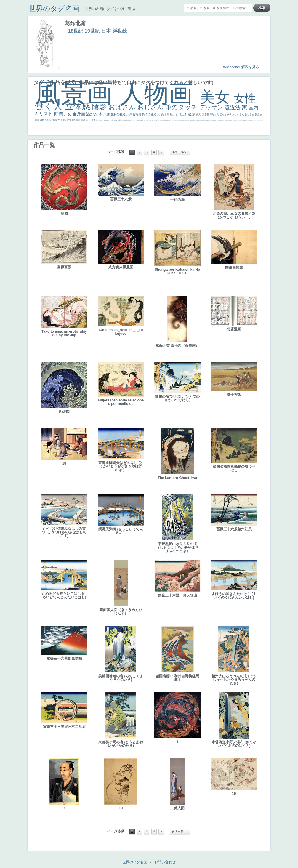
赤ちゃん (214, 114)
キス (213, 120)
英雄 (181, 120)
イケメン (133, 120)
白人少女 (102, 126)
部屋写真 (166, 120)
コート (138, 126)
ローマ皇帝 (158, 126)
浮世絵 (120, 31)
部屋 (216, 120)
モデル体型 (162, 120)
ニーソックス (134, 126)
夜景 (159, 120)
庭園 (215, 120)
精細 (39, 126)
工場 (224, 120)
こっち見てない (89, 126)
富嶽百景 (74, 126)
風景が (35, 126)
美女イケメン (66, 126)
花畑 (151, 120)
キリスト (44, 114)
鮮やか (176, 120)
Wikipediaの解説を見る (241, 67)
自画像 (116, 120)
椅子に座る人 (151, 114)
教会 (257, 114)
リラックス (238, 120)
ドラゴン (78, 126)
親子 (113, 126)
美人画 (252, 120)
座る (86, 126)
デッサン (212, 107)
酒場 (58, 126)
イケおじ (140, 126)
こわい (137, 126)
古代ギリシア (195, 120)
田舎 (42, 120)
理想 (68, 126)
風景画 (77, 93)
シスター (103, 126)
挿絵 (123, 126)
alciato (98, 126)
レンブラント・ (126, 126)
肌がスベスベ (100, 120)
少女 (87, 120)
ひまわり (73, 126)
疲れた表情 (203, 120)
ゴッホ (41, 126)
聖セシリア (92, 126)
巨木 (225, 120)
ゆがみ (65, 126)
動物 (82, 120)
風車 (159, 126)
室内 (254, 108)
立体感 (79, 107)
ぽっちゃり (226, 114)
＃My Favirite (244, 120)
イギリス (37, 126)
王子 (239, 120)
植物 (112, 120)
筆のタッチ (182, 107)
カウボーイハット (254, 120)
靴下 (143, 126)
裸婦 (114, 126)
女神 (109, 126)
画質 (87, 126)
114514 (107, 126)
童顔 (76, 126)
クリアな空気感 (148, 126)
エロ (153, 126)
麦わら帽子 (54, 126)
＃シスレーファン (42, 126)
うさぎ (200, 120)
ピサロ (116, 126)
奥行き (112, 126)
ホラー (156, 126)
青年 (226, 120)
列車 (63, 126)
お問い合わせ (165, 862)
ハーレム (108, 126)
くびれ (46, 126)
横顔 (164, 114)
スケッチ (124, 120)
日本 (106, 31)
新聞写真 (69, 126)
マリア (92, 120)
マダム (84, 126)
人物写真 (79, 126)
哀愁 (101, 126)
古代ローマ (188, 120)
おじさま (250, 114)
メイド (256, 120)
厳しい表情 (240, 120)
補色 (208, 120)
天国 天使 (250, 120)
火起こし (113, 126)
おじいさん (238, 114)
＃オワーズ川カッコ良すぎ (261, 120)
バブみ (143, 126)
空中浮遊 (76, 126)
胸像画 (192, 120)
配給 (84, 126)
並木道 (55, 120)
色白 (91, 126)
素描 (220, 120)
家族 (183, 120)
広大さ (174, 114)
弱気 (40, 126)
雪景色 (120, 120)
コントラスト (56, 126)
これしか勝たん (154, 126)
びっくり (148, 120)
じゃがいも (151, 126)
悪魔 (68, 126)
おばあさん (195, 114)
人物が (146, 126)
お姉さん (49, 120)
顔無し (257, 120)
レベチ (51, 126)
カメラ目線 (206, 120)
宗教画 (142, 120)
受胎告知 (119, 126)
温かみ (93, 114)
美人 (129, 126)
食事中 (96, 126)
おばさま (109, 120)
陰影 (100, 107)
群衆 (124, 126)
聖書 (245, 120)
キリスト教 (71, 120)
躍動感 (136, 126)
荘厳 (145, 120)
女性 (245, 99)
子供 (53, 126)
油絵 (179, 120)
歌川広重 (64, 126)
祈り (47, 126)
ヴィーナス (100, 126)
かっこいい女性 (94, 126)
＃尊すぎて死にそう (235, 120)
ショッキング (145, 126)
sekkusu (128, 126)
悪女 (44, 126)
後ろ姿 (206, 114)
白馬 (93, 126)
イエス (49, 126)
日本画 (198, 120)
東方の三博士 (105, 126)
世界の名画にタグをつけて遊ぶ (110, 9)
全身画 (79, 114)
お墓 (139, 126)
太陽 (228, 120)
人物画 (160, 94)
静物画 (78, 120)
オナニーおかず (258, 120)
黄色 (136, 126)
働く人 (50, 106)
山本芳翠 (97, 126)
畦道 (124, 126)
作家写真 (156, 120)
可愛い (115, 126)
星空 (80, 126)
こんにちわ (218, 120)
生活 (48, 126)
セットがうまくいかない (247, 120)
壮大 (229, 120)
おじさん (151, 107)
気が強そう (157, 126)
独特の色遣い (120, 114)
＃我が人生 (60, 126)
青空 (223, 120)
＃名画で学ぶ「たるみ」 (131, 126)
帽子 (241, 120)
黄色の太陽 (149, 126)
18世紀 (76, 31)
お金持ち (82, 126)
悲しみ (183, 114)
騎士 (83, 126)
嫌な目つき (85, 126)
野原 (185, 120)
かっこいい (117, 126)
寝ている (71, 126)
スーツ (38, 126)
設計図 (122, 126)
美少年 (62, 126)
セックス (59, 126)
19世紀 (92, 31)
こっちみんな (233, 120)
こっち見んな (211, 120)
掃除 (130, 120)
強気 (105, 120)
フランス (45, 126)
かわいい (50, 126)
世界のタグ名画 (54, 8)
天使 (107, 114)
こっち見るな (242, 120)
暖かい (129, 126)
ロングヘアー (172, 120)
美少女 (66, 114)
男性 (232, 120)
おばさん (123, 107)
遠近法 (233, 108)
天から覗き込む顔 (121, 126)
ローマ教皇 (110, 126)
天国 (36, 126)
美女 (217, 97)
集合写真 (136, 114)
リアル (138, 120)
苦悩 (52, 126)
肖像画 (63, 120)
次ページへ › (180, 152)
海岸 (255, 120)
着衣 (231, 120)
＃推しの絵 (141, 126)
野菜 (48, 126)
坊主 (70, 126)
